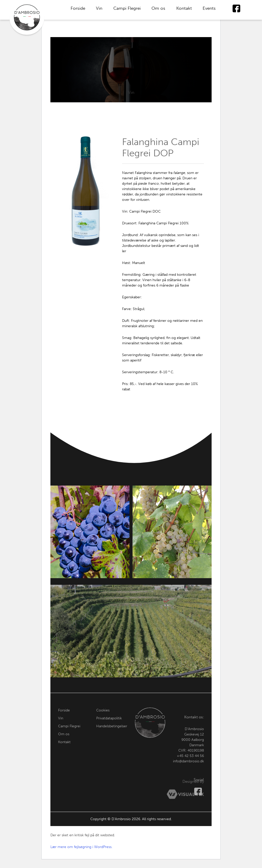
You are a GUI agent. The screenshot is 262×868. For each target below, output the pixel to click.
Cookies (103, 717)
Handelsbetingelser (112, 733)
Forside (78, 8)
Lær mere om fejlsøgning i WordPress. (81, 847)
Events (209, 8)
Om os (158, 8)
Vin (99, 8)
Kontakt (184, 8)
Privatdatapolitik (109, 725)
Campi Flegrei (127, 8)
